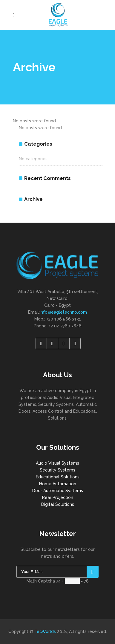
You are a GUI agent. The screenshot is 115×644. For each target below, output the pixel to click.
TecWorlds (45, 631)
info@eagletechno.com (63, 312)
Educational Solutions (58, 477)
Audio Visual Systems (57, 463)
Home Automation (58, 484)
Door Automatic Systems (58, 491)
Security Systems (57, 470)
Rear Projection (58, 497)
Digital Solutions (58, 504)
